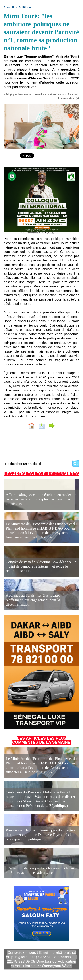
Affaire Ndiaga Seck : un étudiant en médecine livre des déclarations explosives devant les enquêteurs (41, 499)
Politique (25, 7)
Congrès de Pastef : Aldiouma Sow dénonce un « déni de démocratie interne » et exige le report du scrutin (41, 566)
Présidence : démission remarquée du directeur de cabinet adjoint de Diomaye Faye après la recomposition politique (41, 835)
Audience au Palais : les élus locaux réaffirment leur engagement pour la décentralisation (33, 600)
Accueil (9, 7)
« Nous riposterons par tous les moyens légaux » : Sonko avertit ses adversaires (41, 870)
